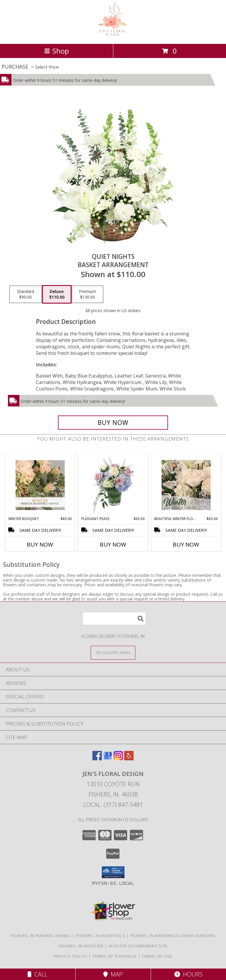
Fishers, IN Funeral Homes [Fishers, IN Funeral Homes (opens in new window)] (41, 936)
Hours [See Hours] (188, 974)
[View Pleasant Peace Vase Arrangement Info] (113, 485)
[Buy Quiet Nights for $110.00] (113, 423)
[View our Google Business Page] (108, 758)
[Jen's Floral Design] (113, 35)
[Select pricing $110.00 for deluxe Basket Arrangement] (57, 294)
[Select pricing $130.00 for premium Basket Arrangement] (88, 294)
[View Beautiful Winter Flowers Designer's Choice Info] (186, 485)
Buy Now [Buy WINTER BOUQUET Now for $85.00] (40, 544)
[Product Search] (114, 619)
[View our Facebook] (97, 758)
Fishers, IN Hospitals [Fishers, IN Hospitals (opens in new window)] (101, 936)
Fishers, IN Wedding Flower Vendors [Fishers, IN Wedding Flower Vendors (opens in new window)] (173, 936)
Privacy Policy (70, 956)
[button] (113, 872)
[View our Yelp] (129, 758)
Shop (56, 51)
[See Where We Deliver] (113, 652)
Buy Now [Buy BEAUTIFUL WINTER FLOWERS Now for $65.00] (186, 544)
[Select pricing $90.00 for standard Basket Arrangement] (26, 294)
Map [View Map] (113, 974)
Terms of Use (157, 956)
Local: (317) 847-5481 (113, 805)
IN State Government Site (138, 946)
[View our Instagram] (118, 758)
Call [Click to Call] (38, 974)
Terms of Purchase (115, 956)
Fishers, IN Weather (81, 946)
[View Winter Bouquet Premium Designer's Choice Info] (40, 485)
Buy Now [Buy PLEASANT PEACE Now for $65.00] (113, 544)
